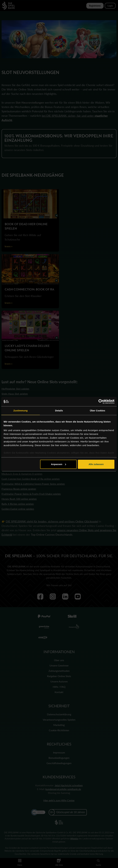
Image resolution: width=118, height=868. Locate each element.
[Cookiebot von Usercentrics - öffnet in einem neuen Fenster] (101, 402)
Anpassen (59, 464)
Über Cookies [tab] (98, 411)
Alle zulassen (96, 464)
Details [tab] (59, 411)
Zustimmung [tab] (21, 411)
